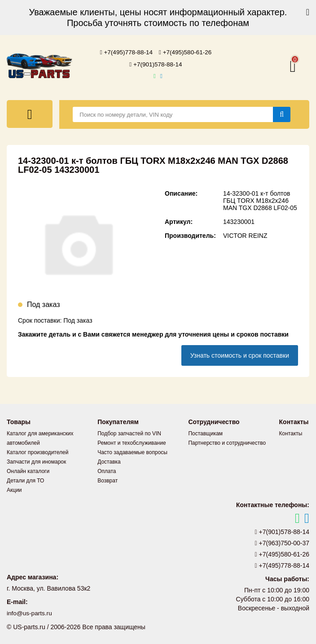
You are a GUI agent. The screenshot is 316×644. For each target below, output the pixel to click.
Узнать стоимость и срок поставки (240, 355)
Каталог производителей (37, 451)
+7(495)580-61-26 (186, 52)
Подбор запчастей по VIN (129, 433)
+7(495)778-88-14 (126, 52)
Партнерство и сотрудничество (227, 442)
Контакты (291, 433)
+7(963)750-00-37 (282, 542)
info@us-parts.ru (30, 613)
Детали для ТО (25, 480)
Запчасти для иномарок (36, 461)
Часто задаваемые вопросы (132, 451)
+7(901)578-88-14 (156, 64)
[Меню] (30, 113)
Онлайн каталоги (28, 470)
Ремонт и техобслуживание (132, 442)
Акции (14, 489)
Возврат (108, 480)
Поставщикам (205, 433)
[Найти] (282, 114)
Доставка (109, 461)
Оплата (107, 470)
